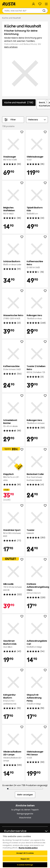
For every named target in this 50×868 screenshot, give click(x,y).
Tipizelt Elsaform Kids (37, 211)
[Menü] (46, 4)
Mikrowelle (13, 587)
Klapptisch (13, 477)
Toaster (37, 532)
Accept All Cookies (25, 853)
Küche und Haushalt (19, 103)
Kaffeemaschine (13, 368)
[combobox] (22, 11)
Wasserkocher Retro (13, 317)
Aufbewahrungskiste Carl (37, 644)
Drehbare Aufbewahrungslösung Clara (37, 589)
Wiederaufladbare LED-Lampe (13, 756)
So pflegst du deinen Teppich (25, 810)
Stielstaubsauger (37, 158)
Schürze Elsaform (13, 263)
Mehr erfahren (11, 47)
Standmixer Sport (13, 533)
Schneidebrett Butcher (13, 423)
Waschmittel (25, 818)
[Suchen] (45, 11)
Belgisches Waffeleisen (13, 211)
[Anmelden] (33, 4)
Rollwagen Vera (37, 317)
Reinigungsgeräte (25, 814)
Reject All (25, 859)
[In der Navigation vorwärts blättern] (47, 102)
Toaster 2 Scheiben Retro (37, 369)
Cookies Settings (25, 865)
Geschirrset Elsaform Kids (13, 644)
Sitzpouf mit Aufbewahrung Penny (37, 699)
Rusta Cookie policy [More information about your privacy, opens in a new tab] (28, 848)
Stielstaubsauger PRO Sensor (37, 755)
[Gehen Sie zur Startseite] (9, 4)
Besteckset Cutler (37, 477)
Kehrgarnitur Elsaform (13, 699)
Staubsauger (13, 158)
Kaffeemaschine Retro (37, 264)
